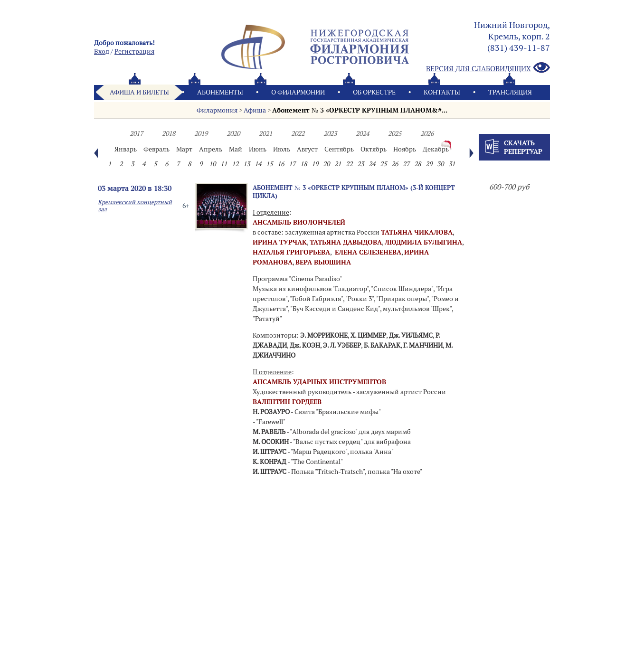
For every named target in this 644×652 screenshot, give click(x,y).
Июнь (258, 149)
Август (307, 149)
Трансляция (510, 92)
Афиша (255, 110)
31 (452, 164)
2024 (362, 133)
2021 (265, 133)
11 (224, 164)
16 (281, 164)
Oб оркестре (374, 92)
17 (292, 164)
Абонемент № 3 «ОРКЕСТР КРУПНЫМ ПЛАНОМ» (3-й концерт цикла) (354, 192)
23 (360, 164)
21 (338, 164)
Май (236, 149)
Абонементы (220, 92)
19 (315, 164)
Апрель (211, 149)
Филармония (217, 110)
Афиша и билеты (139, 92)
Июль (282, 149)
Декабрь (436, 149)
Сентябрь (339, 149)
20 (326, 164)
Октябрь (374, 149)
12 (235, 164)
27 (406, 164)
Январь (126, 149)
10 (212, 164)
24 (372, 164)
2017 (136, 133)
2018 (169, 133)
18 (303, 164)
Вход (102, 51)
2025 (395, 133)
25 (383, 164)
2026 (427, 133)
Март (184, 149)
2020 (233, 133)
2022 (298, 133)
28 (417, 164)
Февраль (156, 149)
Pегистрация (134, 51)
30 (440, 164)
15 (269, 164)
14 (258, 164)
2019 (201, 133)
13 (246, 164)
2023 (330, 133)
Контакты (442, 92)
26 (395, 164)
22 (349, 164)
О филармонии (298, 92)
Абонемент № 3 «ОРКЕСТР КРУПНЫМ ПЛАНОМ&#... (360, 110)
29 (429, 164)
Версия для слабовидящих (488, 68)
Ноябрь (405, 149)
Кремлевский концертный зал (135, 206)
